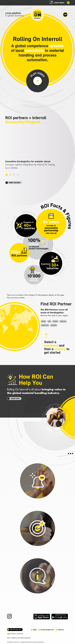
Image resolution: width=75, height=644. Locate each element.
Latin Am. (63, 321)
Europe (55, 321)
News (35, 630)
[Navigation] (65, 15)
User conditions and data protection (19, 638)
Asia (49, 321)
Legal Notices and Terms (15, 634)
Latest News (59, 3)
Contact (61, 630)
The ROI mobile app (47, 630)
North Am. (45, 325)
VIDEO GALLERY (15, 183)
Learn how (15, 399)
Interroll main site (15, 629)
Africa (43, 321)
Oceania (54, 325)
